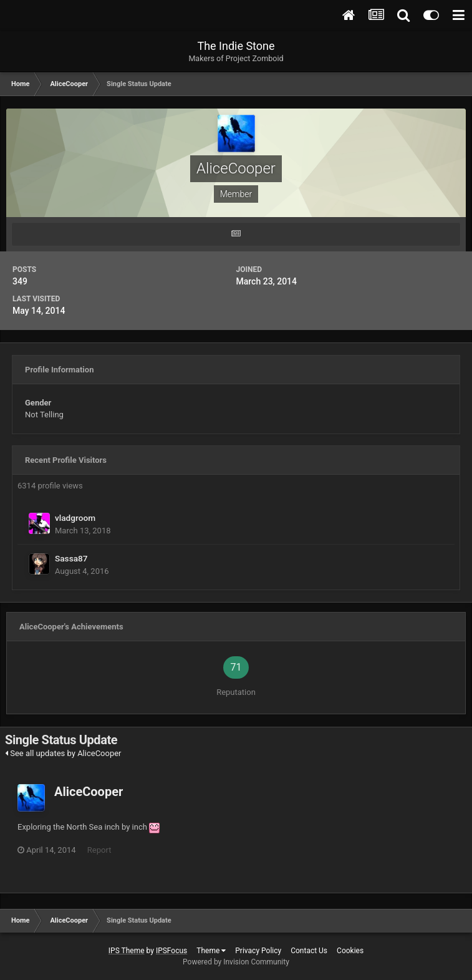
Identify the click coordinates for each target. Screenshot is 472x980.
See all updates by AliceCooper (63, 753)
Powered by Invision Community (236, 962)
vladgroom (75, 518)
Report (99, 850)
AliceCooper (89, 792)
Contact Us (309, 951)
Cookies (350, 951)
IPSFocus (171, 951)
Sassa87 (71, 558)
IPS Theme (127, 951)
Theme (211, 951)
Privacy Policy (258, 951)
